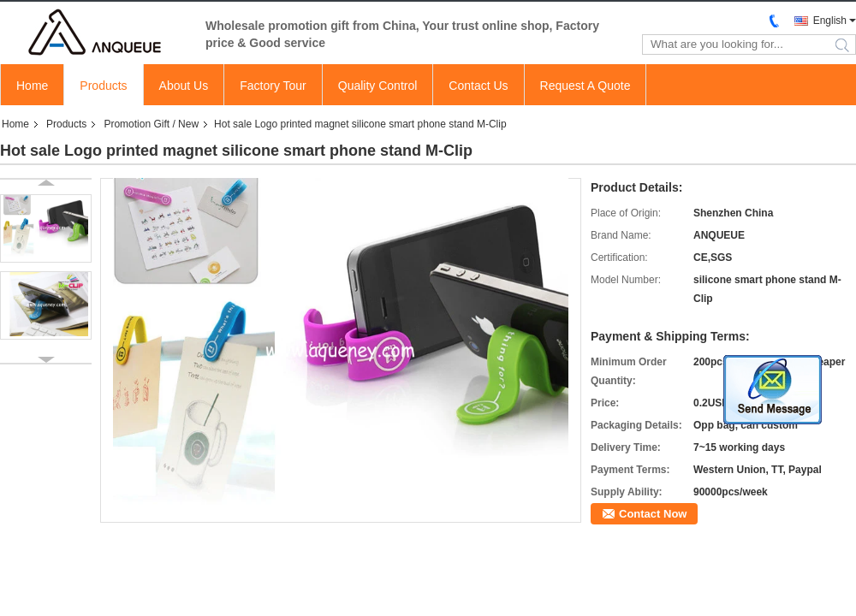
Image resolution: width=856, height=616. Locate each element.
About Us (184, 86)
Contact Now (653, 514)
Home (32, 86)
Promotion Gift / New (151, 124)
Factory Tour (273, 86)
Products (103, 86)
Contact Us (478, 86)
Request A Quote (586, 86)
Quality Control (378, 86)
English (830, 21)
